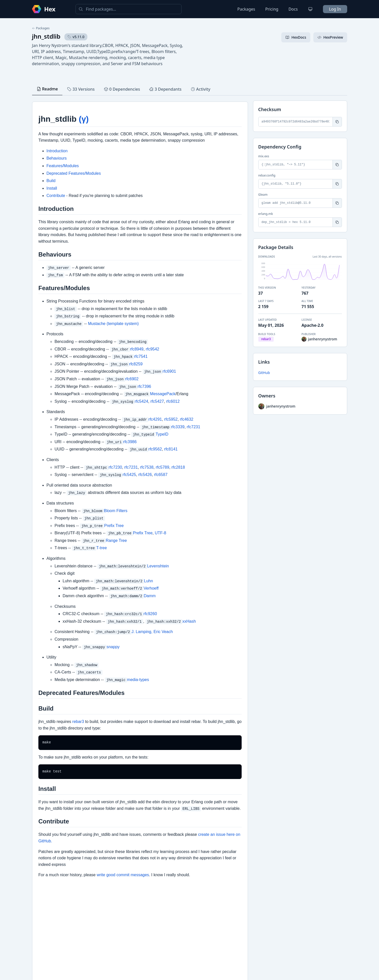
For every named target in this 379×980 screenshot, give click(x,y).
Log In (335, 9)
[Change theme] (310, 9)
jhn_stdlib (46, 36)
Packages (246, 9)
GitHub (264, 373)
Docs (293, 9)
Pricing (272, 9)
